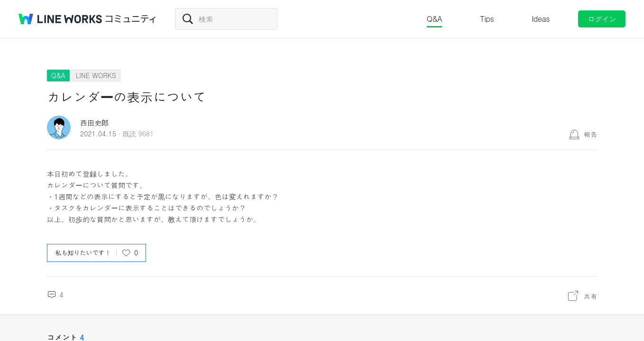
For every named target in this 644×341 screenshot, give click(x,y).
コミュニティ (131, 19)
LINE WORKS (96, 75)
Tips (487, 19)
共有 (590, 296)
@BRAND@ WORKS (60, 19)
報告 (590, 134)
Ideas (541, 19)
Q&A (435, 19)
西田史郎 (94, 122)
